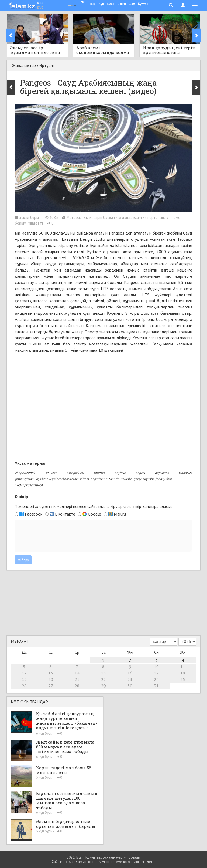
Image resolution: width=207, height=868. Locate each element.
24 (156, 679)
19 (24, 679)
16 (130, 673)
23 (130, 679)
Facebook (34, 514)
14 (77, 673)
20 (51, 679)
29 (103, 686)
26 (24, 686)
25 (183, 679)
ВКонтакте (65, 514)
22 (103, 679)
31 (156, 686)
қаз (40, 3)
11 (183, 667)
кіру (114, 506)
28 (77, 686)
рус (40, 7)
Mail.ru (120, 514)
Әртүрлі (46, 65)
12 (24, 673)
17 (156, 673)
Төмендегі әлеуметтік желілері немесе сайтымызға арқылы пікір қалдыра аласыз (94, 506)
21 (77, 679)
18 (183, 673)
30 (130, 686)
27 (51, 686)
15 (103, 673)
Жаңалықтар (24, 65)
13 (51, 673)
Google (94, 514)
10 (156, 667)
